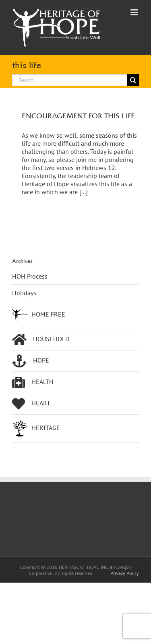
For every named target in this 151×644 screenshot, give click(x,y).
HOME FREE (39, 315)
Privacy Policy (125, 573)
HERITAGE (36, 428)
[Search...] (70, 80)
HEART (31, 404)
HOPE (31, 361)
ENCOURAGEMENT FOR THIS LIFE (78, 116)
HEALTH (33, 382)
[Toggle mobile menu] (135, 12)
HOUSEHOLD (41, 340)
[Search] (133, 80)
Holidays (24, 293)
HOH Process (30, 276)
